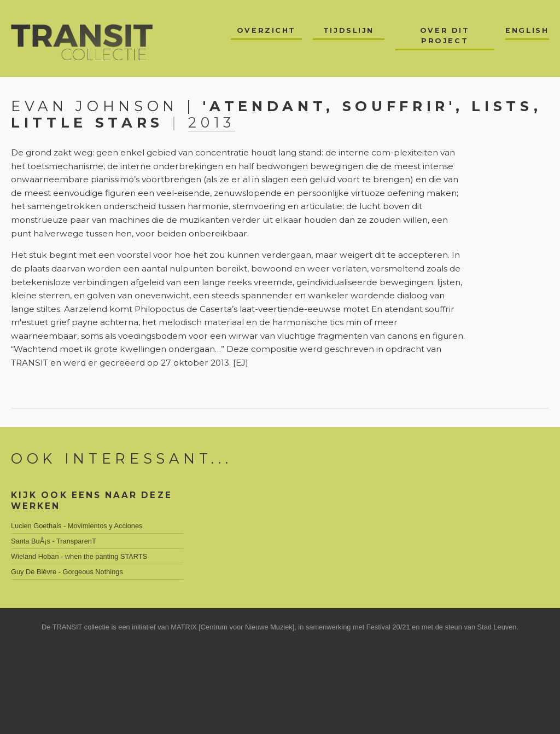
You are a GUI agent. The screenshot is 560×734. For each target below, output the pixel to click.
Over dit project (445, 36)
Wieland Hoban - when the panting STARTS (79, 556)
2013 (212, 122)
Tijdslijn (349, 30)
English (527, 30)
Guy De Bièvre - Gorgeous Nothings (67, 572)
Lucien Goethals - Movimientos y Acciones (77, 526)
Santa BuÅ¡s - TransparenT (54, 541)
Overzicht (266, 30)
